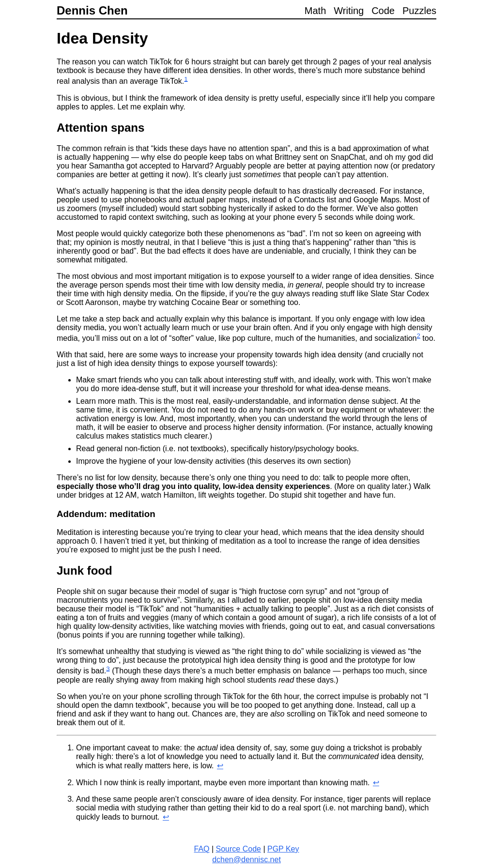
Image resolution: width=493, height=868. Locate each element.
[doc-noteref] (186, 82)
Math (315, 11)
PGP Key (283, 849)
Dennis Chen (92, 10)
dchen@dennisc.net (246, 860)
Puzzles (419, 11)
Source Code (239, 849)
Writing (349, 11)
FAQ (201, 849)
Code (383, 11)
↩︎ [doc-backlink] (220, 766)
